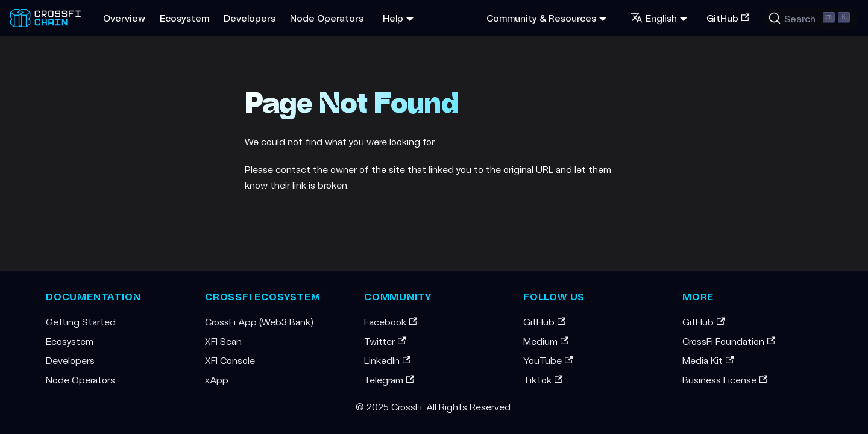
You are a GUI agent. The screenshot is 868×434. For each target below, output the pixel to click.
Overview (124, 18)
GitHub (728, 18)
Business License (725, 379)
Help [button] (393, 18)
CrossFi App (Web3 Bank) (259, 322)
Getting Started (81, 322)
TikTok (543, 379)
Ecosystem (184, 18)
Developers (250, 18)
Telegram (389, 379)
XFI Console (230, 360)
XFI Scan (223, 341)
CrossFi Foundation (729, 341)
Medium (546, 341)
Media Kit (708, 360)
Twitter (385, 341)
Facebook (391, 322)
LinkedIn (387, 360)
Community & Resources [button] (541, 18)
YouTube (548, 360)
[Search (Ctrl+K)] (811, 18)
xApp (217, 379)
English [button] (654, 18)
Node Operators (327, 18)
